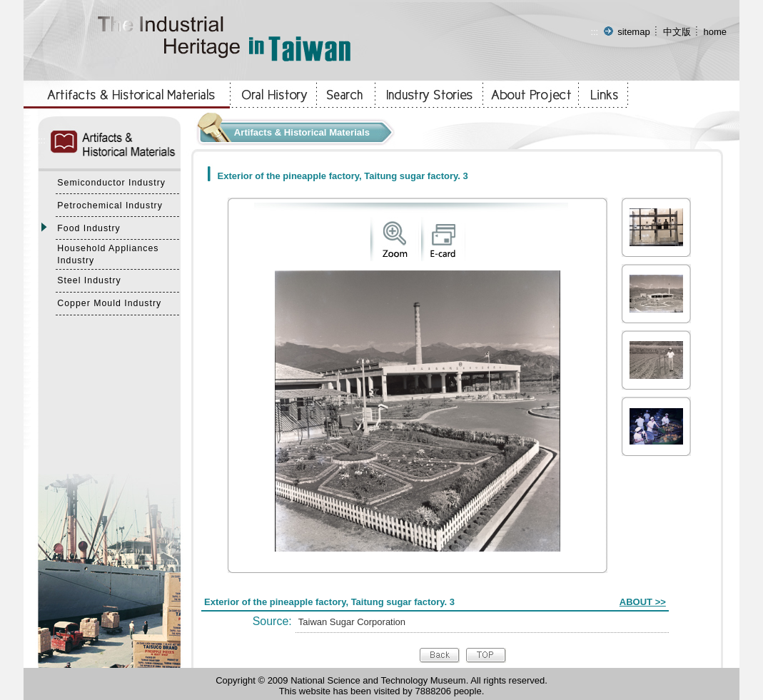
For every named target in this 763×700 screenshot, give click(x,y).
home (715, 32)
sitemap (634, 32)
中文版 (677, 32)
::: (594, 32)
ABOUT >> (643, 602)
